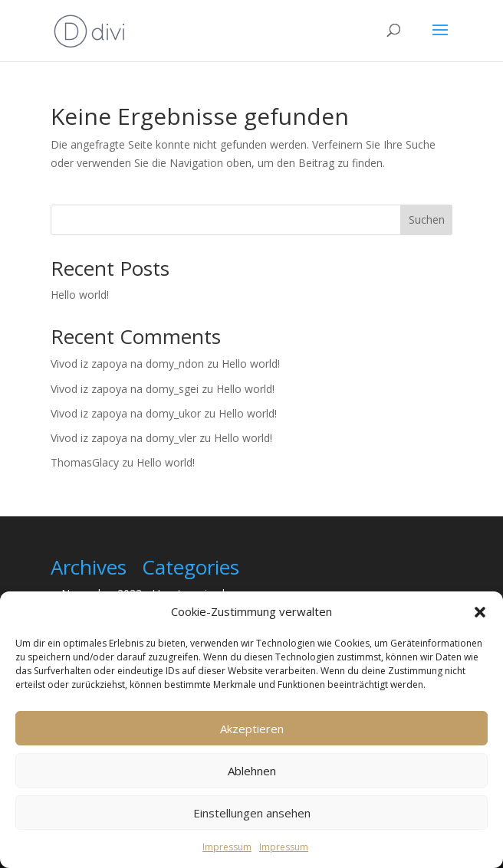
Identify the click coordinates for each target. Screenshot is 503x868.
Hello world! (80, 295)
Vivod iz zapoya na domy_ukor (126, 413)
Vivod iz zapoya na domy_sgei (125, 389)
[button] (480, 612)
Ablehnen (252, 771)
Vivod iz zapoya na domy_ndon (127, 364)
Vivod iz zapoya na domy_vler (123, 438)
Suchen (427, 219)
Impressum (227, 847)
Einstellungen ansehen (252, 813)
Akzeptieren (252, 729)
